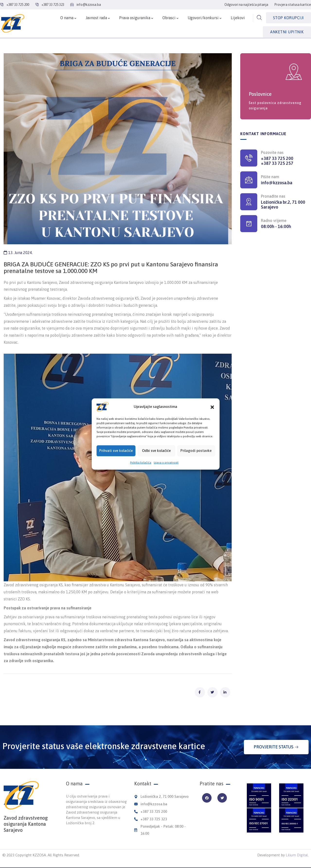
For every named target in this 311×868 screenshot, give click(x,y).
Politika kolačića (141, 472)
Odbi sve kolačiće (156, 460)
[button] (212, 416)
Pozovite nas (272, 152)
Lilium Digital (297, 855)
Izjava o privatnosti (166, 472)
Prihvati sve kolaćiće (116, 460)
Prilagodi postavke (196, 460)
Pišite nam (270, 177)
